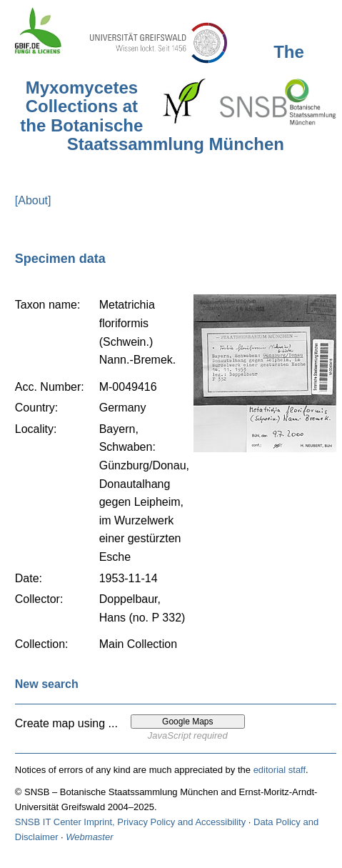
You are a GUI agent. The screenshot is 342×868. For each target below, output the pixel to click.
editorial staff (280, 770)
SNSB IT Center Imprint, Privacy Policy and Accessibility (130, 822)
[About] (33, 200)
